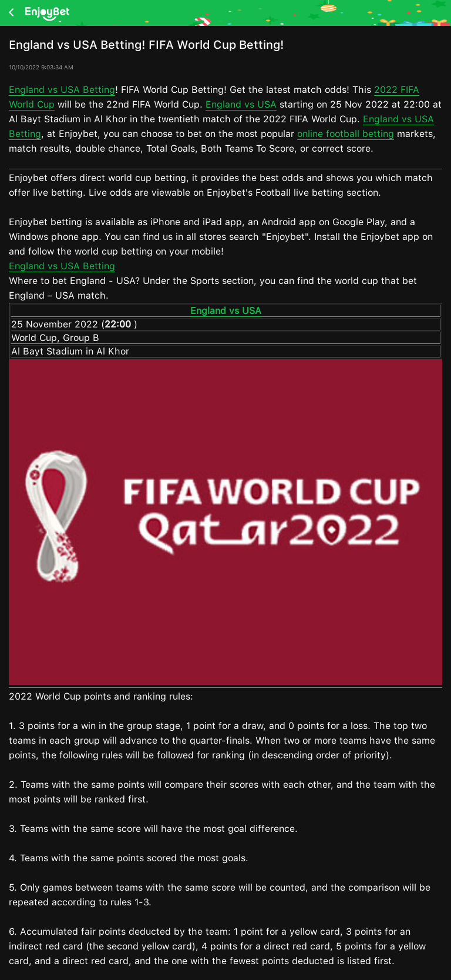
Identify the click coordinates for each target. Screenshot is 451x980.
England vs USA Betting (62, 90)
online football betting (346, 134)
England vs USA (241, 104)
